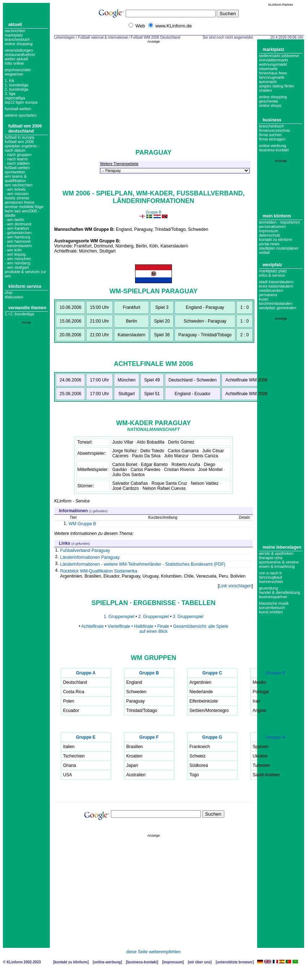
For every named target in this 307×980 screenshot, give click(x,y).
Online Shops (270, 105)
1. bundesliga (16, 85)
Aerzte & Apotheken (276, 553)
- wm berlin (14, 220)
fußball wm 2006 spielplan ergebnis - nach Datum (22, 146)
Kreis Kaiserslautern (276, 286)
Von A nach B (270, 573)
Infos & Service (272, 275)
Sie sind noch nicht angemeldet (228, 37)
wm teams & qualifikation (16, 178)
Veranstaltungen (19, 50)
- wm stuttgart (17, 267)
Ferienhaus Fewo (273, 73)
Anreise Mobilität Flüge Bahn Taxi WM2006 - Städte (24, 211)
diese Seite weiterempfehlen (154, 952)
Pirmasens (268, 295)
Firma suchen (270, 135)
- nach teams (16, 159)
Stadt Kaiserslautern (276, 282)
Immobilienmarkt (273, 60)
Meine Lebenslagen (282, 547)
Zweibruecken (271, 290)
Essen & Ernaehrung (277, 566)
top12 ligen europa (21, 102)
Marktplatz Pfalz (273, 271)
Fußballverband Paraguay (85, 551)
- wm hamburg (17, 237)
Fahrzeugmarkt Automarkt (272, 79)
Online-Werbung (273, 146)
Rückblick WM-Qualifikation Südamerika (99, 571)
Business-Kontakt (142, 962)
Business (272, 120)
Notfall (264, 252)
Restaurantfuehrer (20, 55)
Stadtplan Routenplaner (279, 248)
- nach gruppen (18, 155)
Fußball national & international (103, 37)
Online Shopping (19, 44)
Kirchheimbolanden (276, 303)
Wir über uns (200, 962)
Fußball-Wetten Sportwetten (17, 170)
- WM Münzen (17, 194)
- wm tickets (15, 189)
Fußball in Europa (20, 137)
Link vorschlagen (235, 586)
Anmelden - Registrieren (279, 222)
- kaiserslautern (18, 246)
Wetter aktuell (16, 59)
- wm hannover (18, 241)
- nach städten (17, 163)
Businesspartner (273, 597)
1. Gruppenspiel (119, 617)
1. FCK (9, 81)
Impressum (269, 231)
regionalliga (15, 98)
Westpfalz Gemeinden (278, 308)
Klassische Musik (274, 603)
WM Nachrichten (19, 185)
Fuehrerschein (271, 582)
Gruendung (269, 588)
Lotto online (14, 63)
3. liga (10, 94)
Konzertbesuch (272, 608)
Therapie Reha (271, 558)
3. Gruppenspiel (188, 617)
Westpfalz (272, 265)
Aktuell (15, 25)
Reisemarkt (268, 69)
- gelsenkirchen (18, 233)
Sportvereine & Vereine (279, 562)
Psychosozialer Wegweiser (18, 72)
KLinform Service (25, 286)
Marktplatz (14, 35)
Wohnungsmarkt (273, 64)
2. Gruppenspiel (154, 617)
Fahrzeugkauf (271, 577)
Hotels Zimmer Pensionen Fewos (20, 200)
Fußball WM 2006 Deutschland (25, 129)
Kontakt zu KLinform (276, 239)
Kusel (264, 299)
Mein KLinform (277, 216)
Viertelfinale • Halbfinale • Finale (138, 626)
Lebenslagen (64, 37)
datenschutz (270, 235)
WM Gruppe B (82, 524)
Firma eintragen (272, 139)
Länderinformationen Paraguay (90, 557)
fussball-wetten (18, 109)
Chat (8, 293)
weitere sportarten (21, 115)
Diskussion (14, 297)
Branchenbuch (17, 39)
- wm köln (13, 250)
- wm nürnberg (18, 263)
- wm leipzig (15, 254)
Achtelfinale (92, 626)
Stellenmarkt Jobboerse (279, 56)
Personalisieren (273, 226)
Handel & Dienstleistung (280, 592)
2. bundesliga (16, 89)
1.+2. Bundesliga (19, 314)
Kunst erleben (271, 612)
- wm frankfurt (17, 228)
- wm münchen (18, 259)
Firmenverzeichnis (274, 130)
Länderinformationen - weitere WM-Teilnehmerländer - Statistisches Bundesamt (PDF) (143, 564)
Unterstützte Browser (235, 962)
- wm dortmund (18, 224)
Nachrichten (15, 31)
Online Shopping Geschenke (273, 99)
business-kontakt (274, 150)
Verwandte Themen (27, 308)
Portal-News (269, 244)
